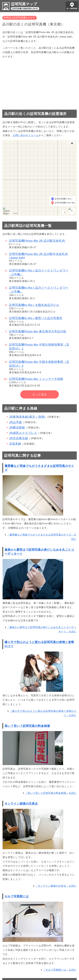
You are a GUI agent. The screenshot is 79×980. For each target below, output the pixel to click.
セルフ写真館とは (17, 896)
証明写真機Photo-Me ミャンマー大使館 (36, 379)
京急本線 (15, 444)
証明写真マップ (24, 4)
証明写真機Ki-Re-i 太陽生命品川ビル (34, 305)
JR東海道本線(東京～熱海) (27, 417)
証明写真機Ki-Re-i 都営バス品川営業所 (36, 318)
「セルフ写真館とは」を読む (60, 970)
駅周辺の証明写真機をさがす (20, 18)
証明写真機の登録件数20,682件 (25, 9)
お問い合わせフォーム (26, 135)
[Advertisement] (39, 83)
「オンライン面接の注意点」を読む (56, 886)
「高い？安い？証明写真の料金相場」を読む (51, 793)
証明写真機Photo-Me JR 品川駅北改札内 (37, 241)
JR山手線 (16, 422)
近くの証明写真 (72, 9)
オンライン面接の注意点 (21, 804)
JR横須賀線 (17, 427)
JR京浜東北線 (19, 438)
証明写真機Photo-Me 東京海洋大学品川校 (38, 331)
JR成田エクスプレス (23, 433)
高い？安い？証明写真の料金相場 (27, 726)
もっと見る (40, 394)
